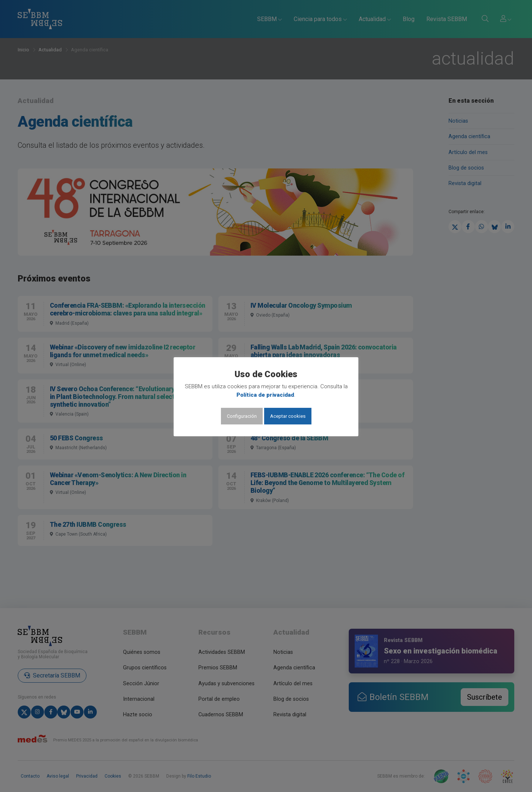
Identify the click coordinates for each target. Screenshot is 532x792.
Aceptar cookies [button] (288, 416)
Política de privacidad (265, 395)
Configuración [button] (242, 416)
